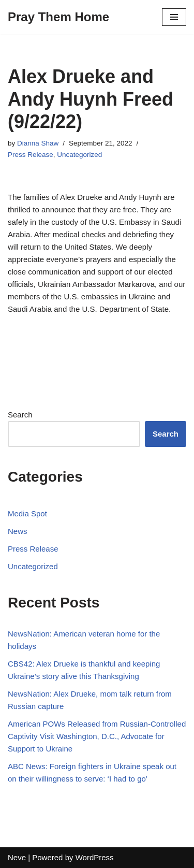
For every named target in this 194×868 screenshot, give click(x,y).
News (18, 531)
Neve (17, 857)
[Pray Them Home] (58, 17)
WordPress (95, 857)
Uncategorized (79, 155)
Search (20, 415)
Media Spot (27, 513)
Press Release (31, 155)
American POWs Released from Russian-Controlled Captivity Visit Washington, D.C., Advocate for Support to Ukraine (97, 736)
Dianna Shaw (38, 143)
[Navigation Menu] (174, 17)
